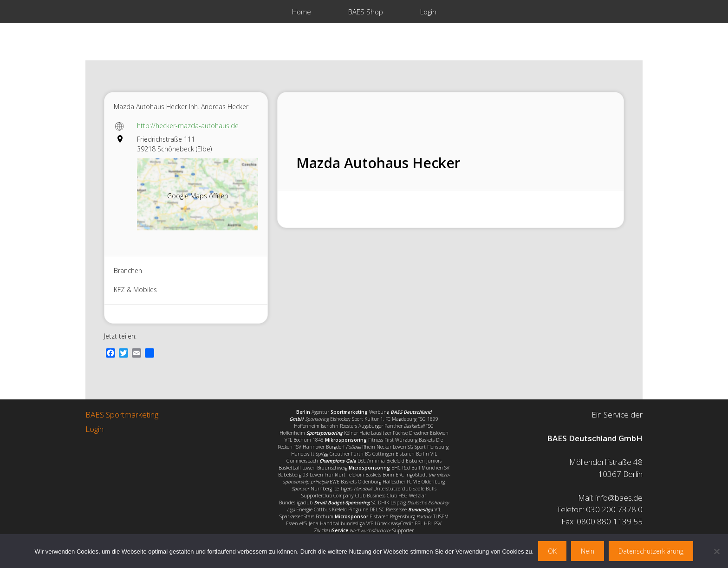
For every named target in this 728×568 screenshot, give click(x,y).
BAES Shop (366, 12)
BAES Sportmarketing (122, 415)
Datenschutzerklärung (651, 551)
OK (552, 551)
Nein (588, 551)
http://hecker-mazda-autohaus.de (188, 126)
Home (302, 12)
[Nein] (716, 551)
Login (428, 12)
